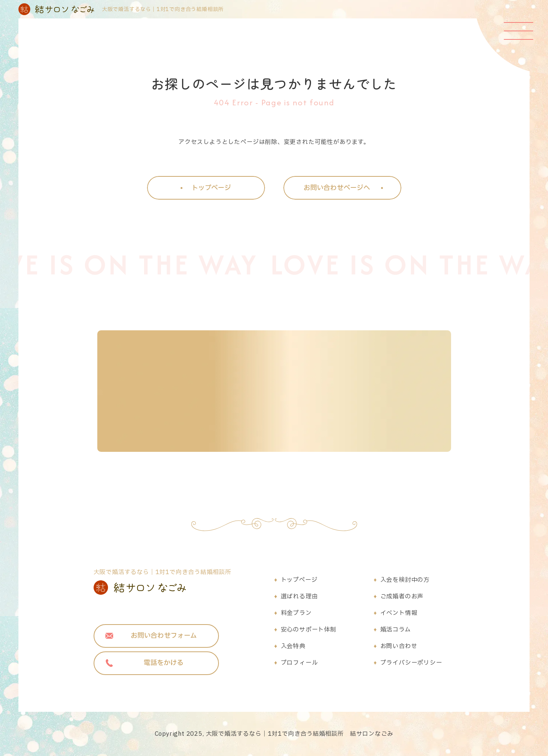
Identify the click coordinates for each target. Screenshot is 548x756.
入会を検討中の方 (405, 580)
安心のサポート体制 (309, 630)
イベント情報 (399, 613)
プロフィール (299, 663)
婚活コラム (396, 630)
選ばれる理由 (299, 597)
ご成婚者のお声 (402, 597)
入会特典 (293, 646)
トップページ (299, 580)
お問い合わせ (399, 646)
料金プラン (296, 613)
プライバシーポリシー (411, 663)
